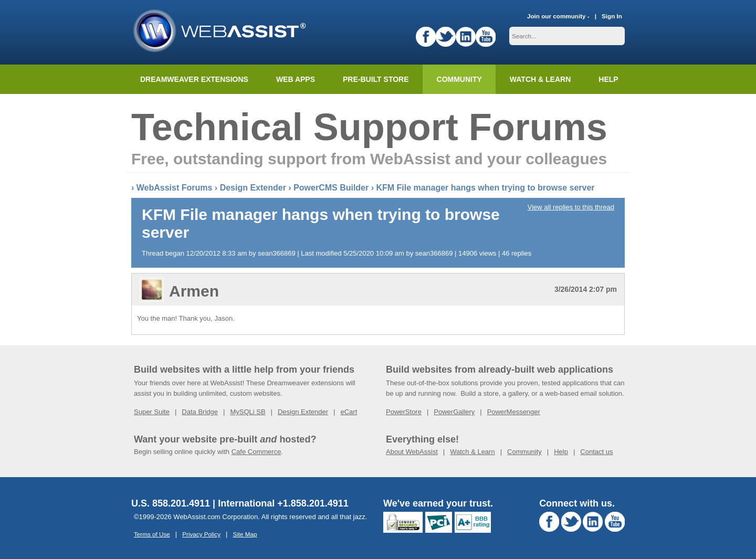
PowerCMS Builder (331, 188)
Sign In (612, 16)
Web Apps (296, 79)
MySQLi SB (248, 412)
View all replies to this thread (571, 207)
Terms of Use (152, 534)
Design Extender (253, 188)
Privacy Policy (201, 534)
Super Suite (152, 412)
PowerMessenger (514, 412)
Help (561, 452)
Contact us (596, 452)
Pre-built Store (376, 79)
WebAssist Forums (175, 188)
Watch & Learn (540, 79)
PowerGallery (454, 412)
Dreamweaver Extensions (194, 79)
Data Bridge (200, 412)
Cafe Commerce (256, 452)
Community (459, 79)
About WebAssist (412, 452)
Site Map (245, 534)
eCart (349, 412)
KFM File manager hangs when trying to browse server (485, 188)
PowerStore (404, 412)
